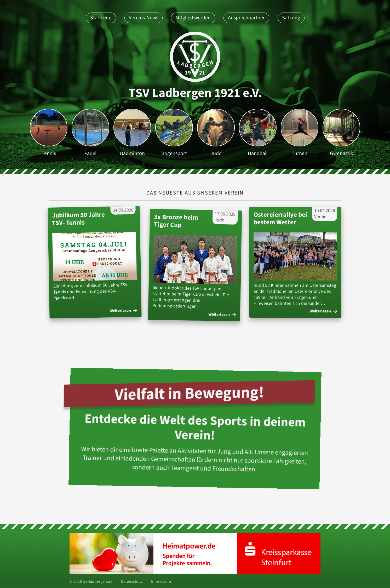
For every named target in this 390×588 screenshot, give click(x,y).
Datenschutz (132, 581)
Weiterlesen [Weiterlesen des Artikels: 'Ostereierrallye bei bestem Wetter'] (323, 311)
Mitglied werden (193, 18)
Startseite (101, 18)
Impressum (161, 581)
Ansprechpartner (246, 18)
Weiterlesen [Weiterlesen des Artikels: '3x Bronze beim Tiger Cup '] (222, 314)
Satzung (291, 18)
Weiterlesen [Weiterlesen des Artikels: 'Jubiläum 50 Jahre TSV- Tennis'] (123, 311)
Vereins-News (144, 18)
